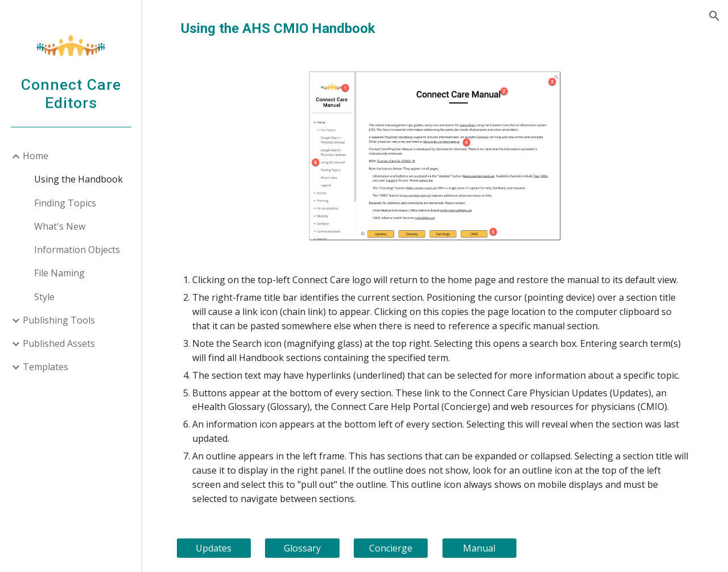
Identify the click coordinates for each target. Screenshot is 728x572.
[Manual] (479, 548)
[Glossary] (302, 548)
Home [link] (36, 156)
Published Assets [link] (59, 343)
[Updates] (214, 548)
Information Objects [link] (77, 250)
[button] (714, 16)
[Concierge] (391, 548)
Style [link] (44, 297)
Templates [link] (45, 367)
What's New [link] (60, 226)
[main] (435, 29)
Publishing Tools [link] (59, 320)
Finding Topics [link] (65, 203)
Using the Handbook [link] (78, 179)
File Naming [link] (59, 273)
